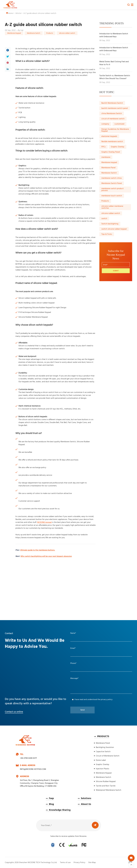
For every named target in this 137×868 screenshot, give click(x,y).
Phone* (73, 663)
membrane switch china (111, 178)
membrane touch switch (112, 196)
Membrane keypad (14, 33)
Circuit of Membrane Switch (108, 756)
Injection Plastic (103, 769)
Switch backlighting (110, 224)
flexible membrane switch (112, 142)
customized (119, 124)
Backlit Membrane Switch (112, 103)
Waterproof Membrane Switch (109, 790)
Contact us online (14, 712)
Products (50, 33)
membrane (106, 157)
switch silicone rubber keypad (114, 229)
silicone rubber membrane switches (112, 207)
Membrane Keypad (104, 773)
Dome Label (101, 760)
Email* (73, 648)
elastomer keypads (109, 136)
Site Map (92, 863)
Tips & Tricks (107, 234)
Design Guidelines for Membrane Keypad (115, 130)
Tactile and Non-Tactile (106, 786)
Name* (73, 633)
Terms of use (65, 863)
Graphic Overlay (118, 147)
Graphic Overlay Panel (111, 152)
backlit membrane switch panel (115, 108)
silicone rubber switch (67, 33)
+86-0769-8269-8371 (28, 758)
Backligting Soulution (105, 747)
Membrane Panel (108, 168)
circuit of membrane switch (113, 119)
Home (9, 13)
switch (104, 219)
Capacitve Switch (103, 752)
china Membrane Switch (112, 114)
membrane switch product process (113, 190)
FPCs (103, 147)
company (105, 124)
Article (18, 13)
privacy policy (107, 700)
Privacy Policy (79, 863)
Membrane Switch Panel (112, 183)
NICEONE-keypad (45, 522)
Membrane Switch (34, 33)
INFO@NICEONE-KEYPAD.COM (33, 769)
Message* (74, 678)
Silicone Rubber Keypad (106, 782)
